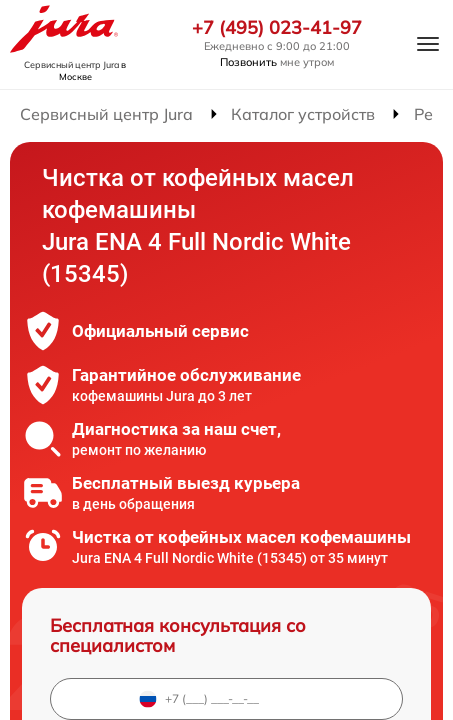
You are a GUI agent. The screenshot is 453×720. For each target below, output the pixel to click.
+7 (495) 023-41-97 (277, 28)
